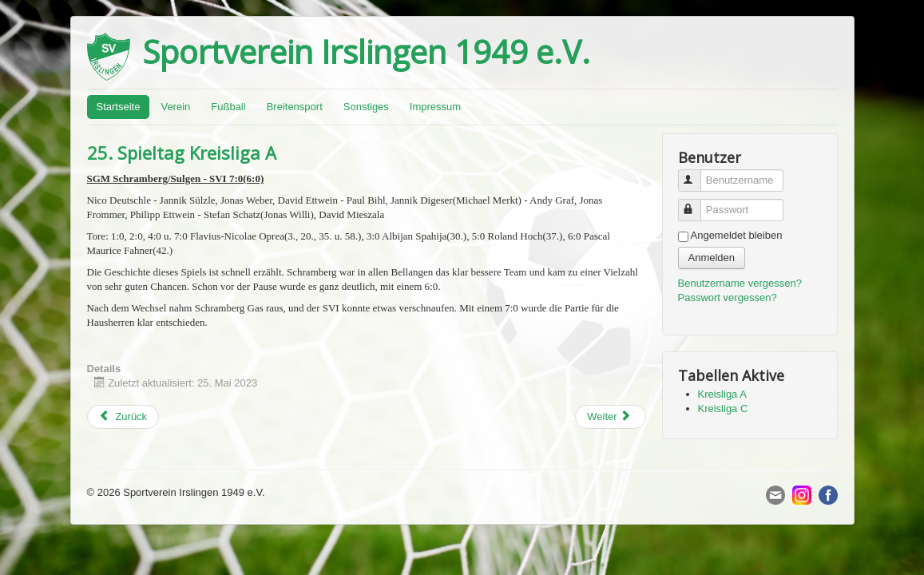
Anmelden (712, 258)
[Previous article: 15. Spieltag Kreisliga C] (123, 417)
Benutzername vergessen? (740, 283)
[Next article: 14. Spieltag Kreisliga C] (610, 417)
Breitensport (295, 107)
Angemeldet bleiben (737, 235)
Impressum (435, 107)
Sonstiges (366, 107)
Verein (175, 107)
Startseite (119, 107)
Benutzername (697, 174)
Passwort (697, 203)
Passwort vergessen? (728, 297)
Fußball (228, 107)
